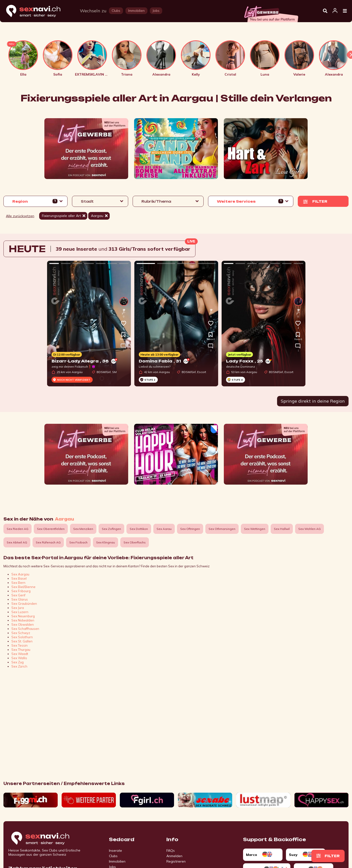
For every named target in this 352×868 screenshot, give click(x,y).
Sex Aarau (164, 529)
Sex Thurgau (21, 650)
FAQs (171, 851)
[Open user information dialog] (335, 11)
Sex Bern (18, 583)
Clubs (113, 856)
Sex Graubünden (24, 604)
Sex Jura (18, 608)
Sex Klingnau (106, 542)
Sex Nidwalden (23, 620)
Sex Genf (18, 595)
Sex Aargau (20, 574)
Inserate (115, 851)
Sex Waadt (20, 654)
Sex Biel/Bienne (23, 587)
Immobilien (117, 861)
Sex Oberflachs (135, 542)
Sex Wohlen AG (309, 529)
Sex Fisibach (78, 542)
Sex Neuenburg (23, 616)
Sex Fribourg (21, 591)
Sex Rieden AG (18, 529)
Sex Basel (19, 578)
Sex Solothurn (22, 637)
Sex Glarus (20, 599)
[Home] (38, 11)
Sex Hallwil (282, 529)
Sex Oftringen (190, 529)
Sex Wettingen (255, 529)
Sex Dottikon (139, 529)
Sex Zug (18, 662)
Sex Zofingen (111, 529)
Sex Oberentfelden (51, 529)
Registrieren (176, 861)
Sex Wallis (19, 658)
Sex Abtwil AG (17, 542)
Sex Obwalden (23, 624)
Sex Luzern (20, 612)
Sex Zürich (19, 666)
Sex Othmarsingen (222, 529)
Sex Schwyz (21, 633)
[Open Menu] (345, 11)
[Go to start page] (49, 838)
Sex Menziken (83, 529)
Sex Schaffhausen (25, 629)
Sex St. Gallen (22, 641)
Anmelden (174, 856)
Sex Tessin (19, 645)
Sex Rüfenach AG (48, 542)
